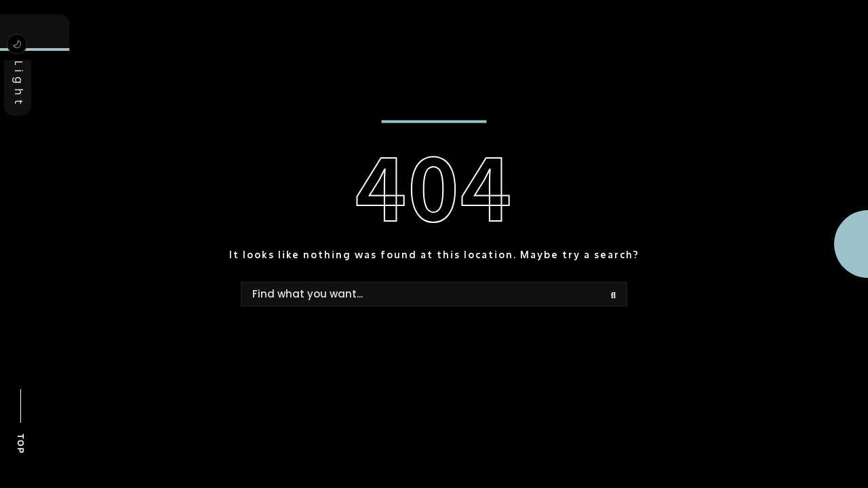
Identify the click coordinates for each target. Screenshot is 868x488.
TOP (20, 444)
